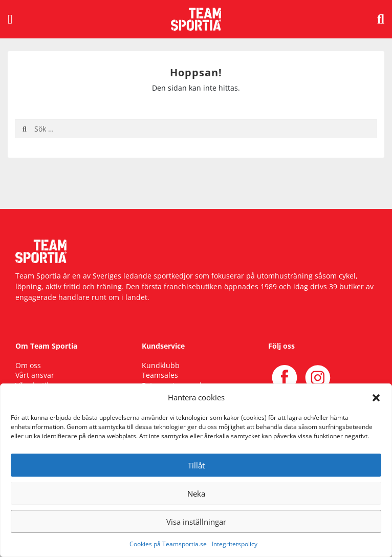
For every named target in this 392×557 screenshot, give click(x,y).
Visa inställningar (196, 522)
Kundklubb (161, 365)
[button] (376, 397)
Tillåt (196, 465)
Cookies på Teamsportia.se (168, 544)
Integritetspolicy (235, 544)
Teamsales (160, 375)
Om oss (28, 365)
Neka (196, 494)
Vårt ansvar (35, 375)
